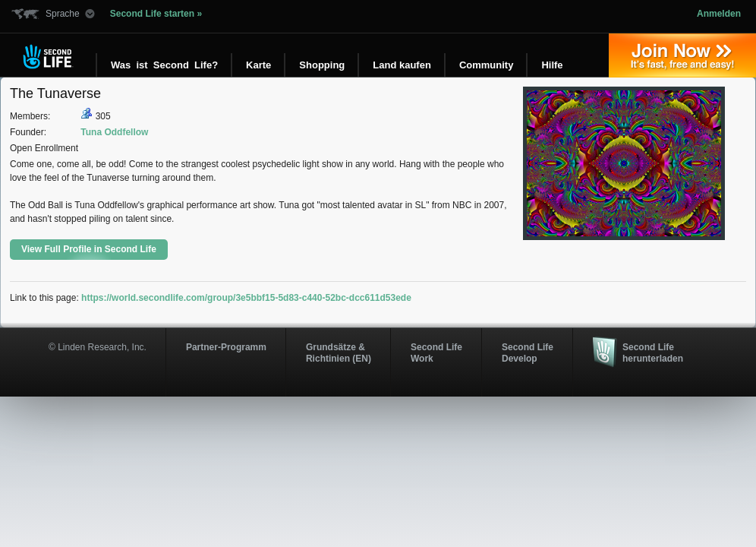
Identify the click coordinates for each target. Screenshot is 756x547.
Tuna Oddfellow (114, 132)
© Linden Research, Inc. (98, 347)
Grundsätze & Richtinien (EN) (339, 353)
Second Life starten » (156, 14)
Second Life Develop (528, 353)
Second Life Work (436, 353)
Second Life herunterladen (653, 353)
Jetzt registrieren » (682, 55)
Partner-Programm (226, 347)
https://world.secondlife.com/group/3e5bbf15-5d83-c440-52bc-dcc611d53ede (246, 298)
